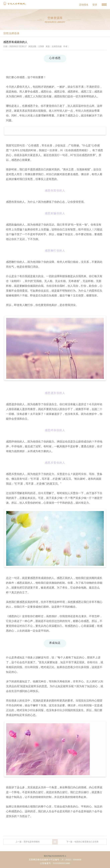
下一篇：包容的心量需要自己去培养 (82, 842)
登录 (95, 5)
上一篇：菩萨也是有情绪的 (28, 842)
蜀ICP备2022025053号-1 (55, 856)
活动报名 (84, 5)
